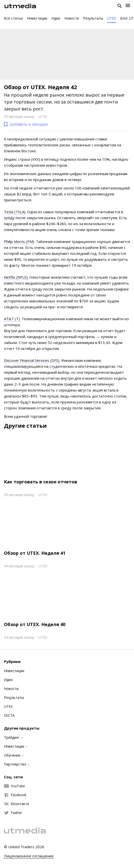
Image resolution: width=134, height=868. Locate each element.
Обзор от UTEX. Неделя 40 (35, 624)
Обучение (14, 755)
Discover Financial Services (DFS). (32, 360)
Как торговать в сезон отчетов (41, 482)
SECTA (9, 715)
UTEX (112, 18)
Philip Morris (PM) (19, 241)
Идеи (56, 18)
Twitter (13, 813)
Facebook (15, 795)
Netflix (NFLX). (16, 277)
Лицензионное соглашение (29, 856)
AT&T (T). (12, 319)
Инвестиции (37, 18)
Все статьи (13, 18)
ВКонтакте (17, 804)
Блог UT (127, 18)
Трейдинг (13, 737)
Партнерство (16, 764)
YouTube (14, 786)
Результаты (93, 18)
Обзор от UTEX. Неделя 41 (35, 553)
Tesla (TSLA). (15, 212)
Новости (72, 18)
